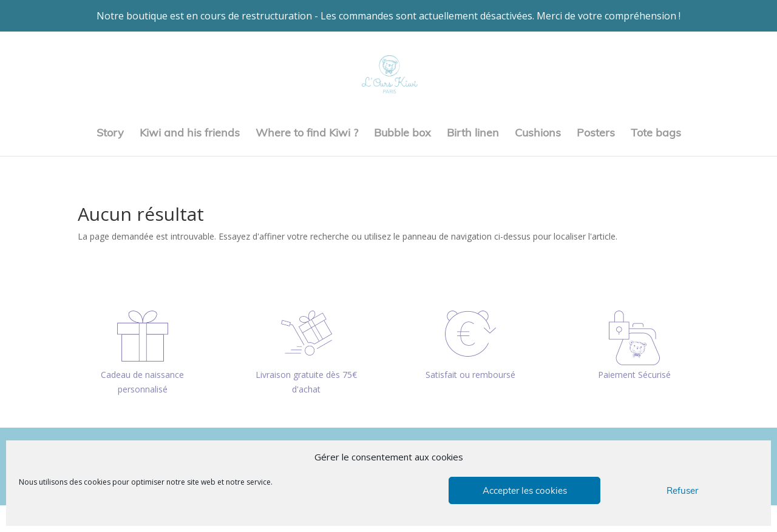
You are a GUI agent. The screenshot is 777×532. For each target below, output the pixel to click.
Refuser (682, 490)
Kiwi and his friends (190, 134)
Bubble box (402, 134)
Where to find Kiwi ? (307, 134)
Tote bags (656, 134)
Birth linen (473, 134)
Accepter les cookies (525, 490)
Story (110, 134)
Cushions (538, 134)
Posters (596, 134)
